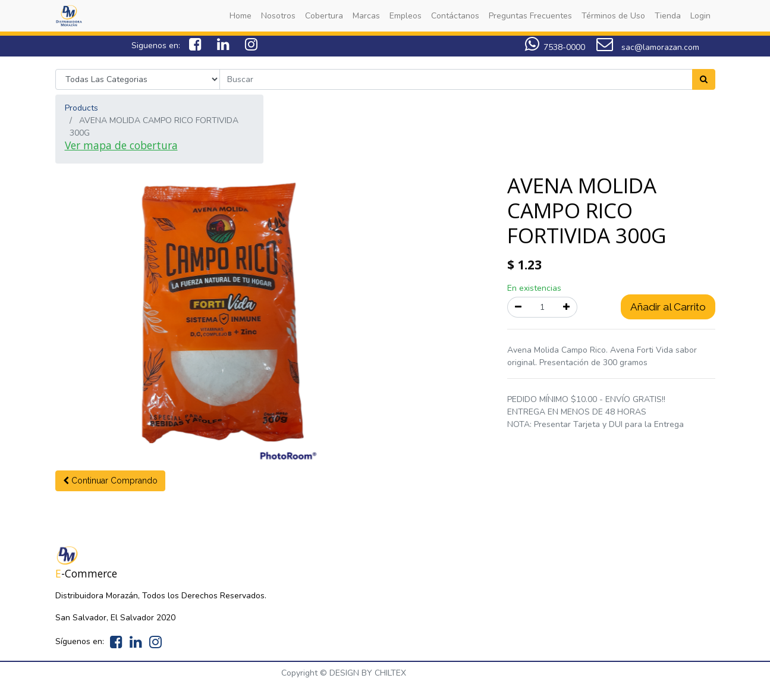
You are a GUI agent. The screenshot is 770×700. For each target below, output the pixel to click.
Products (81, 108)
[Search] (704, 79)
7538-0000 (555, 47)
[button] (110, 481)
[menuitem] (241, 16)
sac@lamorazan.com (648, 47)
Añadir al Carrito (668, 307)
